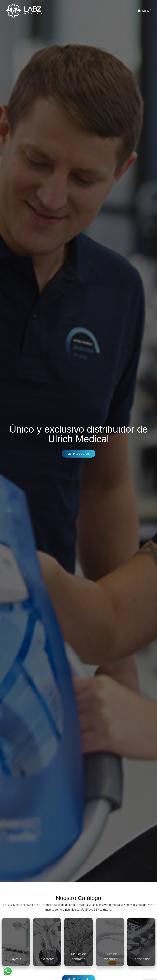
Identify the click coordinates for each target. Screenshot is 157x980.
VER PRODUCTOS (78, 454)
